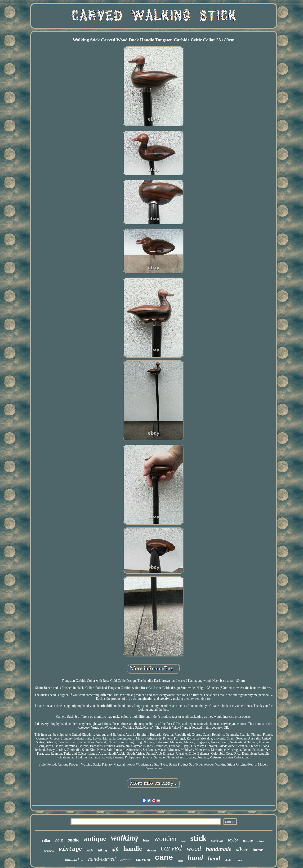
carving (143, 859)
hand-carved (102, 859)
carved (171, 848)
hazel (262, 840)
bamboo (49, 851)
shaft (228, 860)
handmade (218, 849)
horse (258, 850)
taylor (233, 840)
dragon (126, 860)
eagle (180, 861)
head (214, 858)
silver (242, 849)
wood (194, 848)
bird (183, 841)
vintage (70, 849)
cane (164, 858)
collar (46, 841)
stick (198, 838)
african (151, 850)
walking (125, 838)
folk (146, 840)
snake (74, 840)
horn (59, 840)
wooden (165, 839)
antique (95, 839)
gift (115, 849)
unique (248, 841)
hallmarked (74, 860)
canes (239, 860)
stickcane (217, 841)
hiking (102, 850)
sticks (90, 850)
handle (133, 849)
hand (195, 858)
